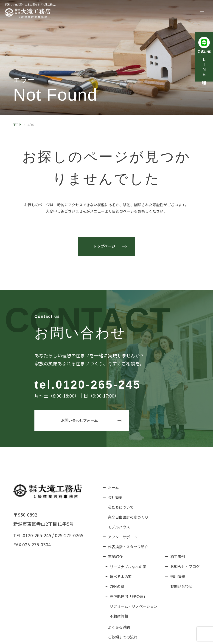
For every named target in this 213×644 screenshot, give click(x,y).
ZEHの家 (117, 586)
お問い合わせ (181, 586)
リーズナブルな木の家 (128, 567)
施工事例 (178, 556)
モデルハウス (119, 527)
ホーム (113, 487)
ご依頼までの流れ (123, 637)
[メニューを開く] (204, 10)
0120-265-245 (98, 385)
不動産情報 (119, 616)
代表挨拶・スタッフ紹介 (128, 547)
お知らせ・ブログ (185, 566)
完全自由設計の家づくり (128, 517)
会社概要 (115, 497)
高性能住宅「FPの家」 (128, 596)
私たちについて (121, 507)
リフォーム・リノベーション (134, 606)
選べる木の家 (121, 576)
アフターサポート (123, 537)
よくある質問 (119, 627)
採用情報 (178, 576)
